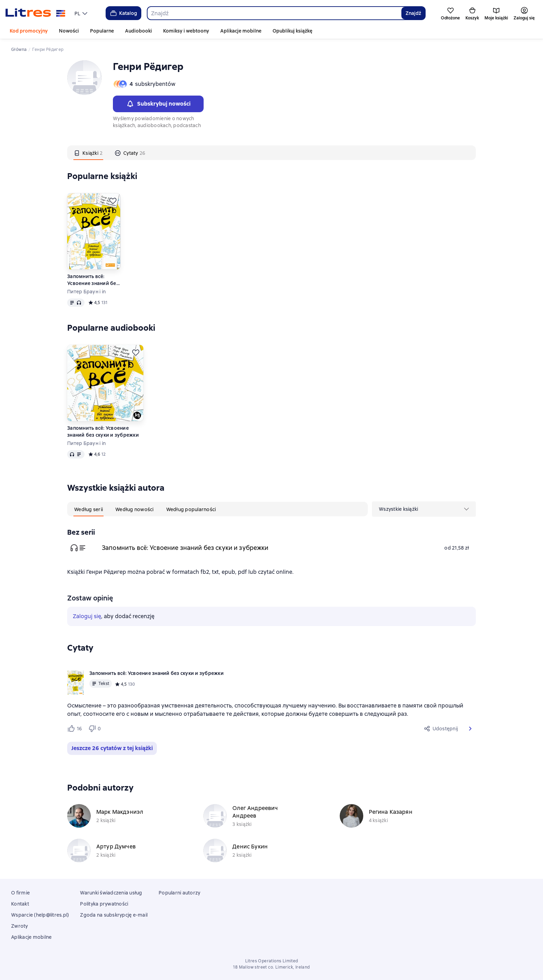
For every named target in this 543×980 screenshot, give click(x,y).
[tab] (88, 153)
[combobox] (274, 13)
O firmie (20, 893)
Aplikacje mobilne (241, 31)
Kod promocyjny (29, 31)
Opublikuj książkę (292, 31)
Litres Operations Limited (272, 961)
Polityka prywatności (104, 904)
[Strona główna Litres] (35, 13)
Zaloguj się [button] (87, 616)
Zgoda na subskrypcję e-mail (114, 915)
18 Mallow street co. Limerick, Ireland (271, 967)
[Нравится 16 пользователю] (75, 729)
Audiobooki (139, 31)
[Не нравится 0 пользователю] (96, 729)
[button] (470, 729)
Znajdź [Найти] (413, 13)
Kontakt (20, 904)
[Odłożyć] (113, 201)
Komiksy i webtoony (186, 31)
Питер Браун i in (86, 292)
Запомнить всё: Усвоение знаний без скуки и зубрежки (93, 280)
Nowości (69, 31)
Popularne (102, 31)
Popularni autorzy (179, 893)
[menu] (82, 13)
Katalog (123, 13)
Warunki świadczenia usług (111, 893)
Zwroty (20, 926)
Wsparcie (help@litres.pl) (40, 915)
